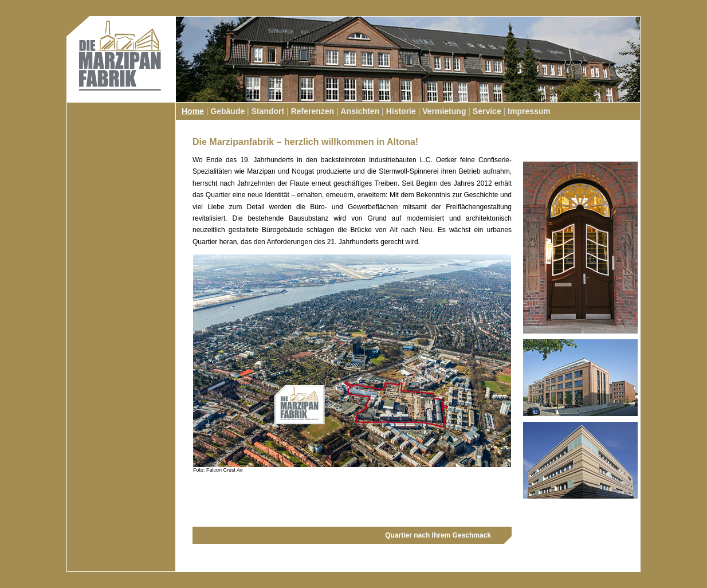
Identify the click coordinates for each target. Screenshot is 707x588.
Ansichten (360, 111)
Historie (401, 111)
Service (487, 111)
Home (193, 111)
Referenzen (313, 111)
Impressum (529, 111)
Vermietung (444, 111)
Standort (268, 111)
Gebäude (227, 111)
